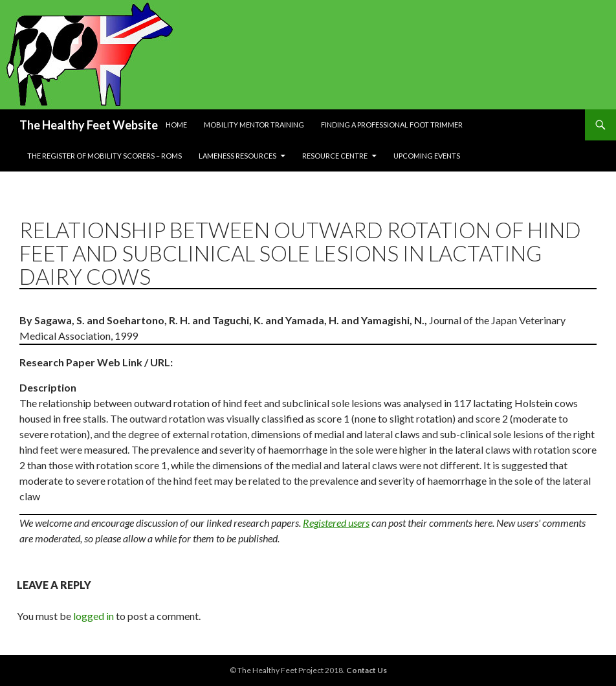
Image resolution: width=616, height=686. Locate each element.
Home (176, 125)
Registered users (336, 523)
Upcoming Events (427, 156)
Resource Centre (335, 156)
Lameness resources (237, 156)
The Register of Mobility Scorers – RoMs (104, 156)
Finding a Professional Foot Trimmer (392, 125)
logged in (93, 616)
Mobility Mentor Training (254, 125)
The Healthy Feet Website (89, 125)
